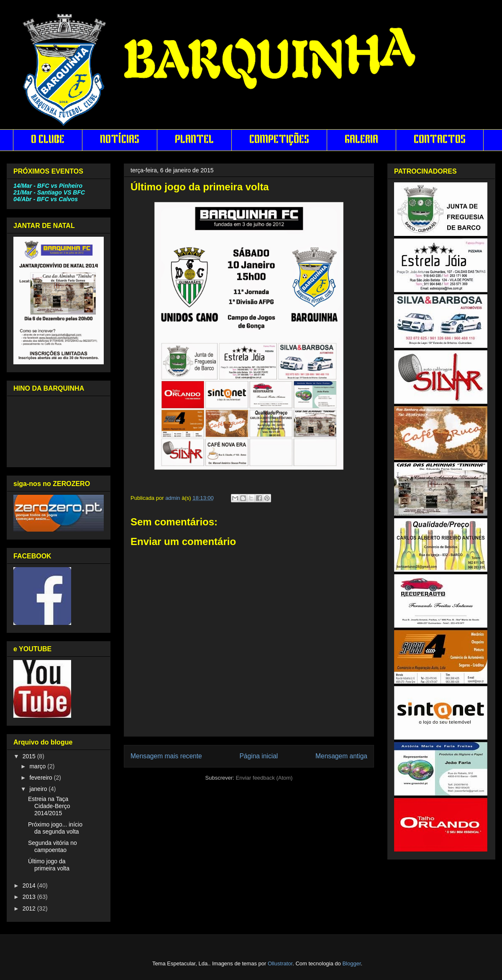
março (38, 766)
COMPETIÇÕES (279, 140)
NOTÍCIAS (120, 140)
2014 (30, 885)
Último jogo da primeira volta (49, 865)
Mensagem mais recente (166, 756)
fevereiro (41, 778)
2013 (30, 897)
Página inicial (259, 756)
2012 (30, 908)
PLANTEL (194, 140)
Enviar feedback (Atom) (264, 778)
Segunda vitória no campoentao (53, 846)
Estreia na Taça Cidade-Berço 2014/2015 (49, 806)
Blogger (351, 963)
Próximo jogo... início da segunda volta (55, 828)
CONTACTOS (440, 140)
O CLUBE (48, 140)
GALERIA (361, 140)
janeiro (39, 789)
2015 (30, 756)
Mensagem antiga (341, 756)
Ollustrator (280, 963)
